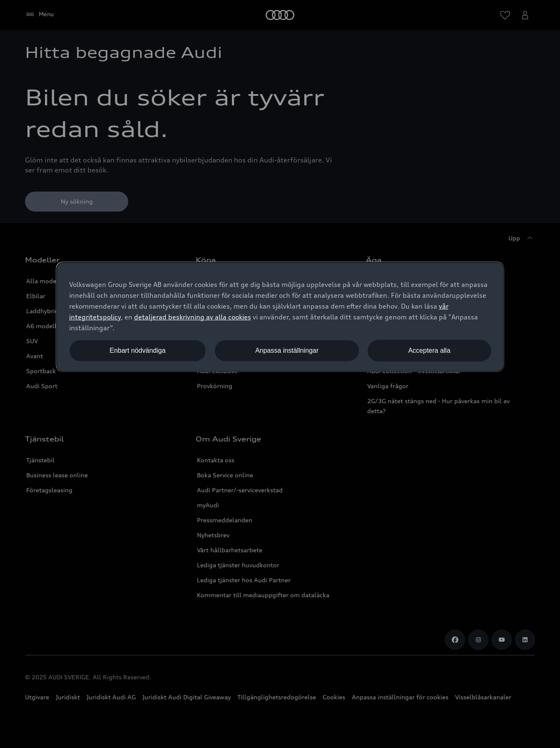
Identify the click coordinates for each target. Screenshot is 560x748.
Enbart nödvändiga (137, 350)
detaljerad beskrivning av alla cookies (193, 317)
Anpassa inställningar (287, 350)
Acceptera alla (429, 350)
